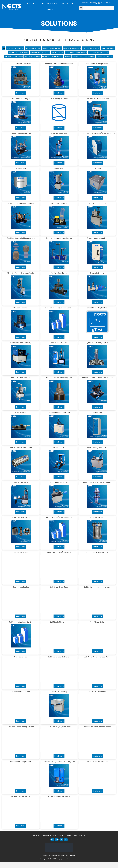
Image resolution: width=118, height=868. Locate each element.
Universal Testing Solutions (58, 53)
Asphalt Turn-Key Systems (34, 53)
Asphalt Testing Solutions (60, 48)
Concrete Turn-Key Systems (99, 53)
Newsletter (47, 842)
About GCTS (37, 842)
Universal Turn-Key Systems (87, 58)
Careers (69, 842)
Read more (21, 99)
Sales (55, 842)
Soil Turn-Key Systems (103, 48)
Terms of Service (79, 842)
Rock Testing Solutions (18, 48)
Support (61, 842)
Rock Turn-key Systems (82, 48)
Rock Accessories (14, 53)
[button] (52, 846)
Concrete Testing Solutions (20, 58)
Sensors (105, 58)
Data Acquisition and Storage (48, 62)
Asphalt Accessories (65, 58)
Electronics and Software (44, 58)
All (5, 48)
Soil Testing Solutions (38, 48)
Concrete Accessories (72, 62)
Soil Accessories (78, 53)
